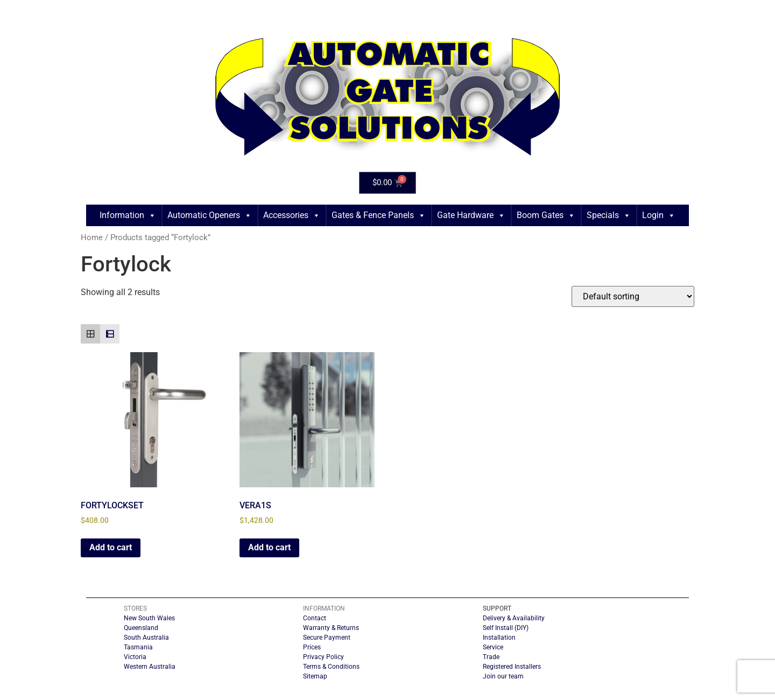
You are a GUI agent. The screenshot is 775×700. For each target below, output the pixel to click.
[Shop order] (633, 296)
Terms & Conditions (331, 667)
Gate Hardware (471, 215)
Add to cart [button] (111, 547)
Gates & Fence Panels (379, 215)
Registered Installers (512, 667)
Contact (315, 618)
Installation (499, 638)
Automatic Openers (210, 215)
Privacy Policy (323, 657)
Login (659, 215)
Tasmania (138, 647)
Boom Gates (546, 215)
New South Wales (149, 618)
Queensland (141, 628)
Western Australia (150, 667)
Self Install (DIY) (506, 628)
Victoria (135, 657)
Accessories (292, 215)
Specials (609, 215)
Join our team (503, 676)
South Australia (146, 638)
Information (128, 215)
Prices (312, 647)
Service (493, 647)
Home (92, 237)
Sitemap (315, 676)
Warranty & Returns (331, 628)
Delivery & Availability (514, 618)
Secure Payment (327, 638)
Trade (491, 657)
